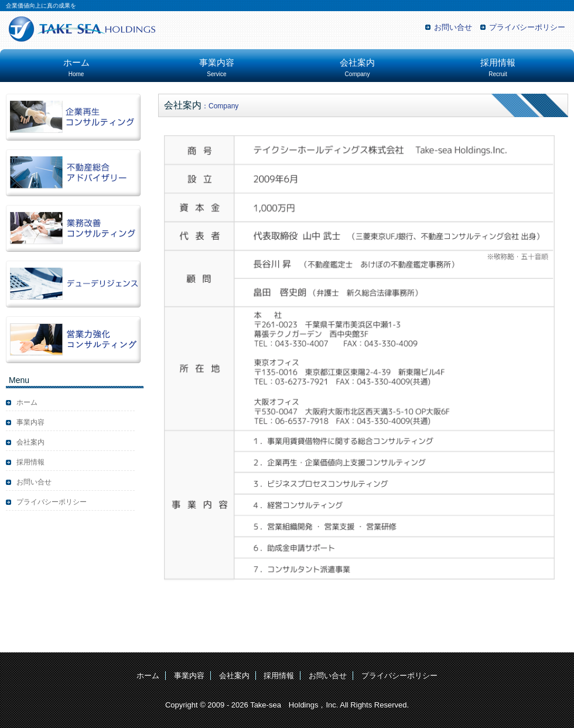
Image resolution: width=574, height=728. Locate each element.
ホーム (76, 67)
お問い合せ (453, 27)
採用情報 (498, 67)
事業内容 (217, 67)
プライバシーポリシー (527, 27)
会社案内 (357, 67)
